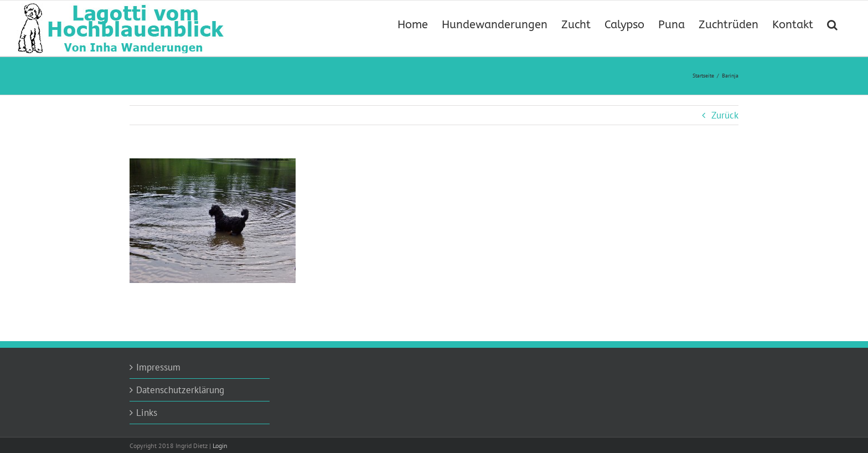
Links (147, 413)
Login (220, 446)
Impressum (158, 367)
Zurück (725, 115)
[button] (832, 24)
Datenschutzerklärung (180, 390)
